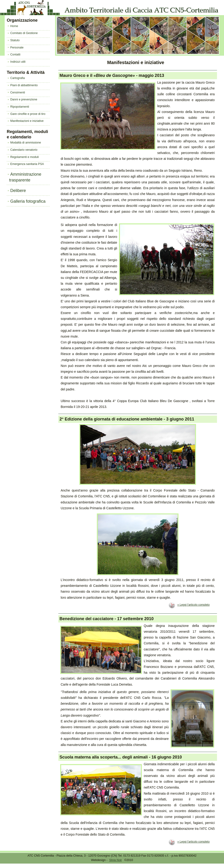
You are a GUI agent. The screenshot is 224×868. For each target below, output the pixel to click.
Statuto (15, 40)
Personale (17, 48)
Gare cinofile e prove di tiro (28, 114)
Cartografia (17, 78)
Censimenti (18, 92)
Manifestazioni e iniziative (27, 121)
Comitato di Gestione (24, 33)
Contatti (15, 55)
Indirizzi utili (18, 62)
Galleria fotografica (28, 201)
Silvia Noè (115, 860)
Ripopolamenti (20, 107)
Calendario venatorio (24, 150)
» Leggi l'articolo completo (193, 605)
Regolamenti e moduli (24, 157)
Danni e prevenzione (24, 99)
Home (14, 26)
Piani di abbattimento (24, 85)
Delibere (18, 191)
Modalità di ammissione (26, 143)
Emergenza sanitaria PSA (27, 164)
